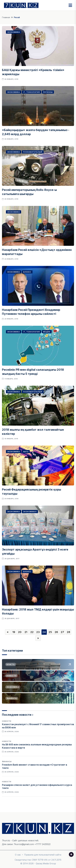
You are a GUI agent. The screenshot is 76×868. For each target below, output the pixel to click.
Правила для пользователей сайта (43, 855)
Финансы (7, 761)
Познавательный (33, 152)
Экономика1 (30, 512)
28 (68, 632)
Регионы (48, 92)
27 (62, 632)
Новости (7, 721)
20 (20, 632)
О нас (18, 855)
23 (38, 632)
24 (44, 632)
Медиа (47, 332)
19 (14, 632)
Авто (26, 452)
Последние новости (17, 715)
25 (50, 632)
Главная (6, 17)
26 (56, 632)
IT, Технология (31, 92)
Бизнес (27, 272)
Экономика (14, 32)
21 (26, 632)
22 (32, 632)
